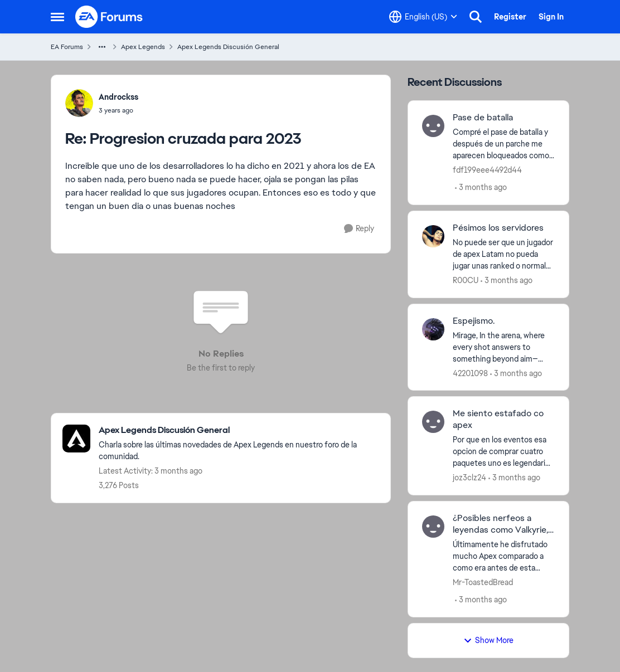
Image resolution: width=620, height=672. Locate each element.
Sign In (551, 17)
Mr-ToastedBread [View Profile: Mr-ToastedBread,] (483, 582)
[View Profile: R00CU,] (433, 236)
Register (510, 17)
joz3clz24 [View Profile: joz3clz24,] (469, 478)
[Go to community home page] (109, 17)
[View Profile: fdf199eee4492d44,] (433, 126)
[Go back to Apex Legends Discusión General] (239, 430)
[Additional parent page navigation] (102, 47)
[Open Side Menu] (57, 17)
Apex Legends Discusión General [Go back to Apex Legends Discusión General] (228, 47)
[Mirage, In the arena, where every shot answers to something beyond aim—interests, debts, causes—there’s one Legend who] (504, 347)
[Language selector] (423, 17)
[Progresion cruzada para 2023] (118, 110)
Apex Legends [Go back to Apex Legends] (143, 47)
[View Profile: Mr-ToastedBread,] (433, 527)
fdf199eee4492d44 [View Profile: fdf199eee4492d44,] (487, 170)
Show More (488, 640)
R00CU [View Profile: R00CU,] (466, 280)
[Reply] (359, 229)
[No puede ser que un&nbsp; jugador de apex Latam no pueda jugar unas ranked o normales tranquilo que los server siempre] (504, 254)
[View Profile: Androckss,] (79, 103)
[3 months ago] (481, 188)
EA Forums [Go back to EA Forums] (67, 47)
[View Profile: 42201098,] (433, 329)
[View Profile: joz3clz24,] (433, 422)
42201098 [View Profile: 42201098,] (470, 373)
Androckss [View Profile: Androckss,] (118, 97)
